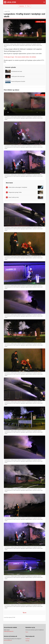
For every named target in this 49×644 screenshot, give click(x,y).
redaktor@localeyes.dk (9, 631)
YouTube (27, 641)
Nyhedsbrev (22, 6)
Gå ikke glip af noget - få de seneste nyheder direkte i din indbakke (20, 57)
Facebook (28, 639)
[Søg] (44, 2)
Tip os (28, 6)
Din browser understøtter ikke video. (24, 31)
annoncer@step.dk (8, 640)
